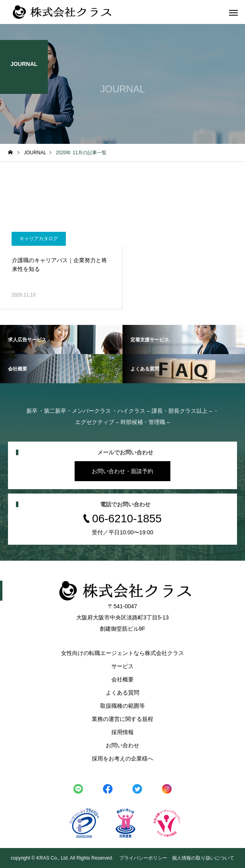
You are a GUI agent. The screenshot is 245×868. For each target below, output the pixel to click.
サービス (122, 666)
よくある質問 (122, 693)
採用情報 (122, 732)
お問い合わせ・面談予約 (122, 471)
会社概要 (122, 679)
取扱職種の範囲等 (122, 706)
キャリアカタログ (39, 239)
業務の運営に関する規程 (122, 719)
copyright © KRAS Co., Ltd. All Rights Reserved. (63, 858)
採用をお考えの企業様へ (122, 759)
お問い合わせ (122, 745)
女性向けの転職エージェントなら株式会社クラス (122, 653)
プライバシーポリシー (143, 858)
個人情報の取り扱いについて (203, 858)
